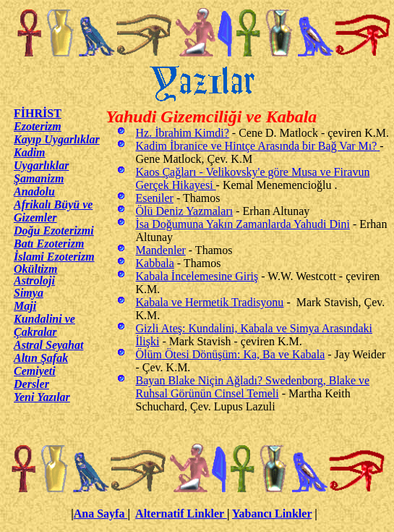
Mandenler (161, 250)
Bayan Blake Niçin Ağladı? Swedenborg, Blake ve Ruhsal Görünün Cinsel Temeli (253, 387)
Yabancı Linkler (272, 514)
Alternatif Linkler (181, 514)
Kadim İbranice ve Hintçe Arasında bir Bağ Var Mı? (258, 146)
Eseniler (155, 198)
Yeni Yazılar (42, 397)
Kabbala (155, 263)
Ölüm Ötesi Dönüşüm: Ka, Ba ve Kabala (231, 354)
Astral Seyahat (48, 345)
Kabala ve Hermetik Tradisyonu (210, 302)
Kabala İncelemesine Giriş (197, 276)
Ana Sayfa (101, 514)
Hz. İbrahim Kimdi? (183, 133)
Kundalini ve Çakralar (44, 325)
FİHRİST (38, 113)
